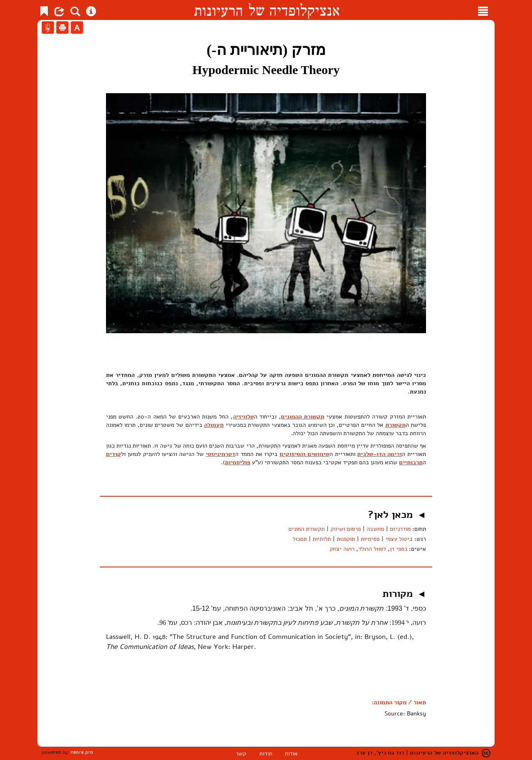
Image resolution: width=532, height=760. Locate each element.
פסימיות (370, 539)
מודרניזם (400, 529)
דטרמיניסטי (220, 454)
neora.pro (82, 752)
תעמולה (214, 425)
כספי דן (399, 549)
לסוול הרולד (372, 549)
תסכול (300, 539)
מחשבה (375, 529)
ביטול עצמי (399, 539)
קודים (113, 454)
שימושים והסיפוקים (305, 454)
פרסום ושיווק (346, 529)
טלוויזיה (244, 417)
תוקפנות (346, 539)
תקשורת (395, 425)
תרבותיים (411, 462)
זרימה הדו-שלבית (379, 454)
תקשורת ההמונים (303, 417)
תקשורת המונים (307, 529)
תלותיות (322, 539)
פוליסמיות (238, 462)
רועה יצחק (342, 549)
